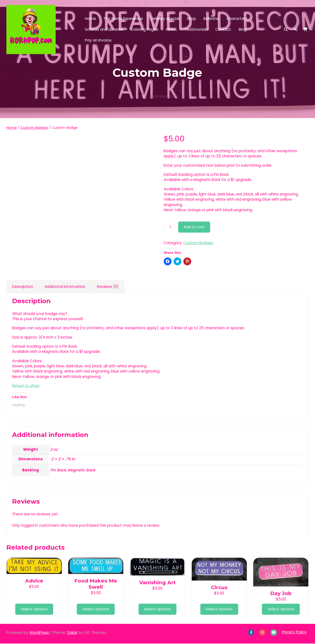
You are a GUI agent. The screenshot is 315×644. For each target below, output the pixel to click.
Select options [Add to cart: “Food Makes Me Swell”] (96, 609)
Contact (223, 29)
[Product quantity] (170, 227)
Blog (243, 29)
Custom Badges (34, 128)
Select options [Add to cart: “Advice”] (34, 609)
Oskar (72, 633)
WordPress (39, 633)
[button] (295, 29)
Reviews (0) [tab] (108, 287)
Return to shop (26, 386)
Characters (237, 19)
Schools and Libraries (104, 29)
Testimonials (196, 29)
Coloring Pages (144, 29)
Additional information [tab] (65, 287)
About (171, 29)
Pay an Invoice (98, 40)
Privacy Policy (294, 633)
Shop (191, 19)
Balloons (211, 19)
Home (90, 19)
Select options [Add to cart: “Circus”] (219, 609)
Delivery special (165, 19)
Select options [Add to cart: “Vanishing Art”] (157, 609)
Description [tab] (23, 287)
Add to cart (194, 227)
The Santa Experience (123, 19)
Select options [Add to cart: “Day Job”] (281, 609)
